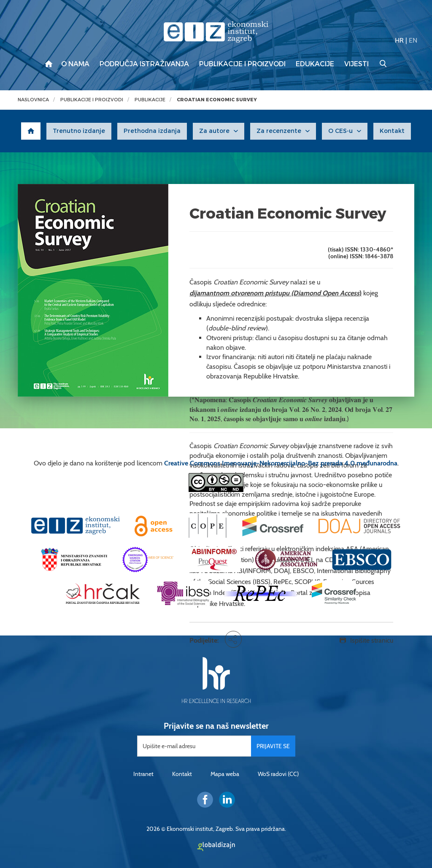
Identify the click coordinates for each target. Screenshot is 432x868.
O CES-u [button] (340, 131)
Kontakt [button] (392, 131)
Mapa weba (225, 774)
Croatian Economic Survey (217, 100)
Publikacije (150, 100)
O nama (75, 64)
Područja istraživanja (144, 64)
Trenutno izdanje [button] (79, 131)
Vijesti (356, 64)
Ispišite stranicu (372, 640)
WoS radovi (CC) (278, 774)
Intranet (143, 774)
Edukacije (315, 64)
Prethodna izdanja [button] (152, 131)
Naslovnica (33, 100)
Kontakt (182, 774)
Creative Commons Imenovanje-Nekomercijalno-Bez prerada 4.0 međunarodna (281, 463)
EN (413, 40)
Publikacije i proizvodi (242, 64)
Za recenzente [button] (279, 131)
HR (399, 40)
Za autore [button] (214, 131)
